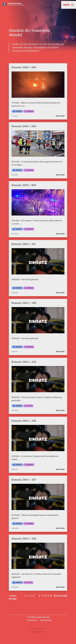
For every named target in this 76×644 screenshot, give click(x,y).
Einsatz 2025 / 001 (24, 185)
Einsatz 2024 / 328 (24, 421)
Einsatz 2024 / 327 (24, 480)
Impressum (32, 620)
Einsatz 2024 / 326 (24, 539)
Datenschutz (46, 620)
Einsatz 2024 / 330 (24, 303)
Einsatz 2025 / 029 (24, 67)
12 (51, 596)
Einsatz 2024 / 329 (24, 362)
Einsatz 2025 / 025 (24, 126)
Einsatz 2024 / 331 (24, 244)
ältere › (60, 597)
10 (45, 596)
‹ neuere (13, 597)
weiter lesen (60, 116)
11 (48, 596)
